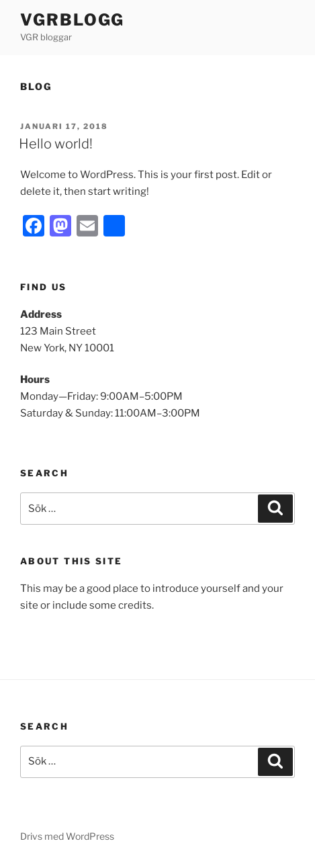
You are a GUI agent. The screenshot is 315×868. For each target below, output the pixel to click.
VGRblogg (72, 20)
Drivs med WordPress (67, 836)
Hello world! (56, 144)
